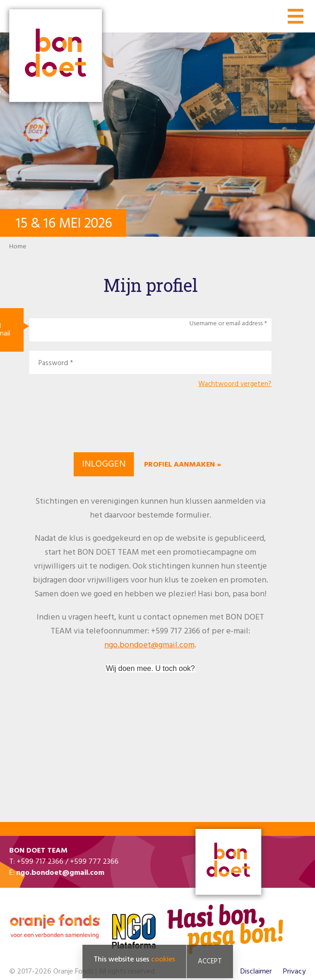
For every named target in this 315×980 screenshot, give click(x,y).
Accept (210, 961)
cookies (163, 960)
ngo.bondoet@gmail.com (149, 645)
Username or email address (226, 324)
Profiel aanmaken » (183, 465)
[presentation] (151, 419)
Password (53, 364)
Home (18, 247)
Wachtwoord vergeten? (235, 384)
